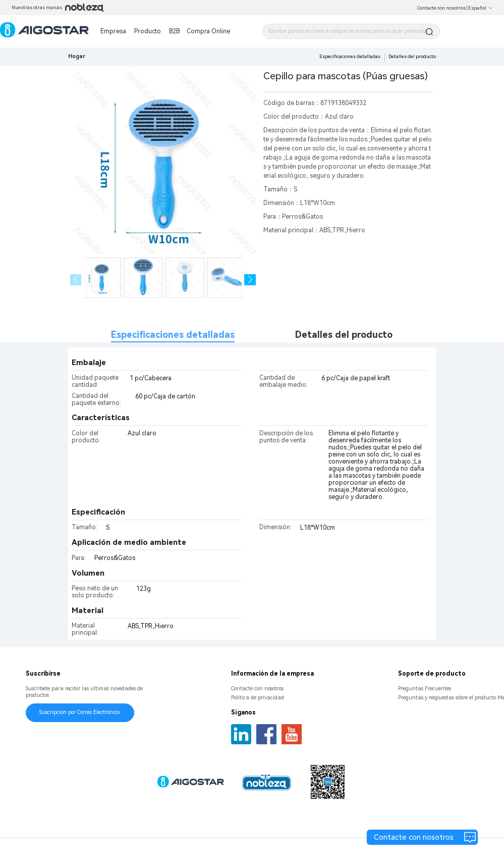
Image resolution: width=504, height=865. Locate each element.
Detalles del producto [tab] (344, 335)
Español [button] (481, 8)
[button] (250, 280)
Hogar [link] (77, 56)
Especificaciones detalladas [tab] (173, 335)
